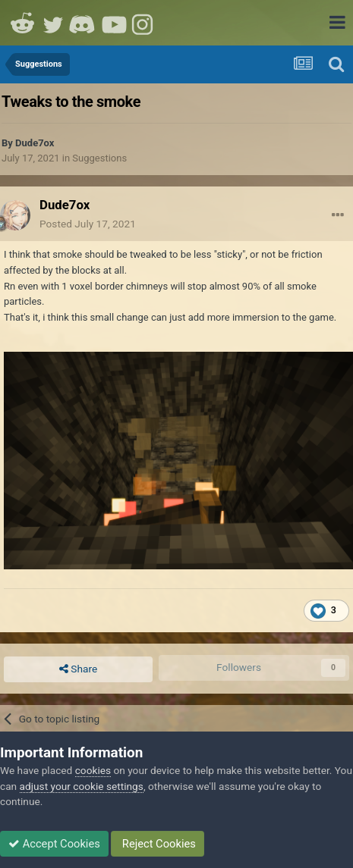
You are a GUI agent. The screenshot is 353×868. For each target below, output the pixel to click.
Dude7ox (35, 143)
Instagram (144, 23)
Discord (84, 23)
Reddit (23, 23)
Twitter (53, 23)
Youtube (114, 23)
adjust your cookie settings (82, 786)
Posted (88, 224)
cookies (93, 770)
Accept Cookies (54, 844)
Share (78, 669)
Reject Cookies (158, 844)
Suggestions (99, 158)
